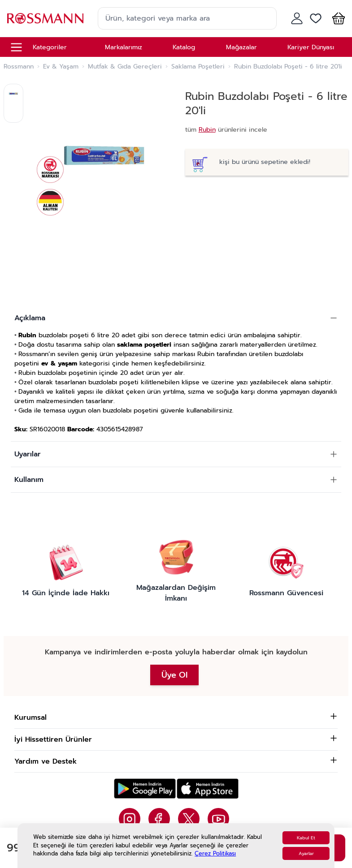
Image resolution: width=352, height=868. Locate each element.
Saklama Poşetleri (198, 67)
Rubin (207, 130)
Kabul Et (306, 838)
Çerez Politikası (215, 853)
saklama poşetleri (144, 345)
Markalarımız (124, 47)
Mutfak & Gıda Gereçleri (125, 67)
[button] (337, 18)
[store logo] (45, 18)
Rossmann (19, 67)
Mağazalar (241, 47)
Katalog (184, 47)
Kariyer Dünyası (311, 47)
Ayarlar (306, 853)
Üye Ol (174, 675)
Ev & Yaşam (61, 67)
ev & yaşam (59, 363)
